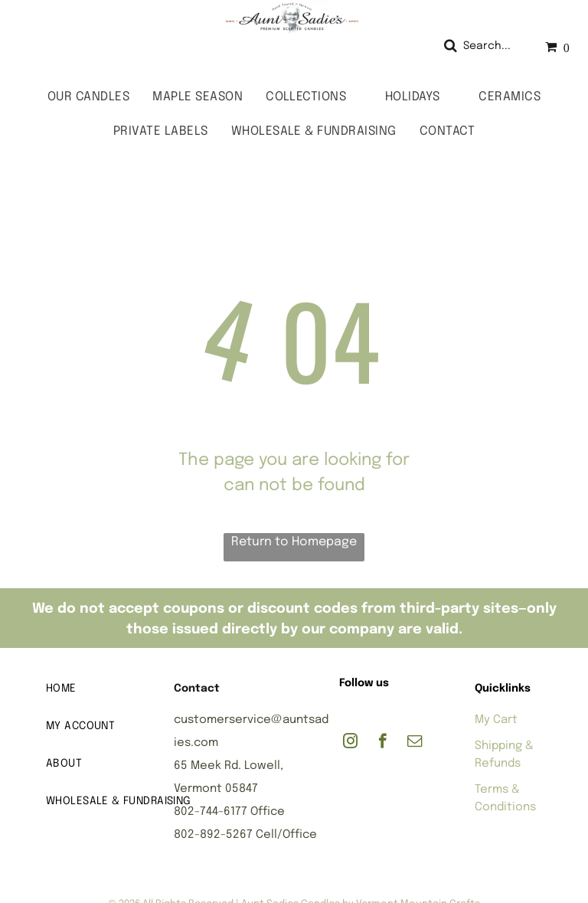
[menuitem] (88, 97)
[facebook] (382, 743)
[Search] (483, 46)
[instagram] (350, 743)
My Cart (496, 720)
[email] (415, 743)
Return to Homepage (294, 542)
